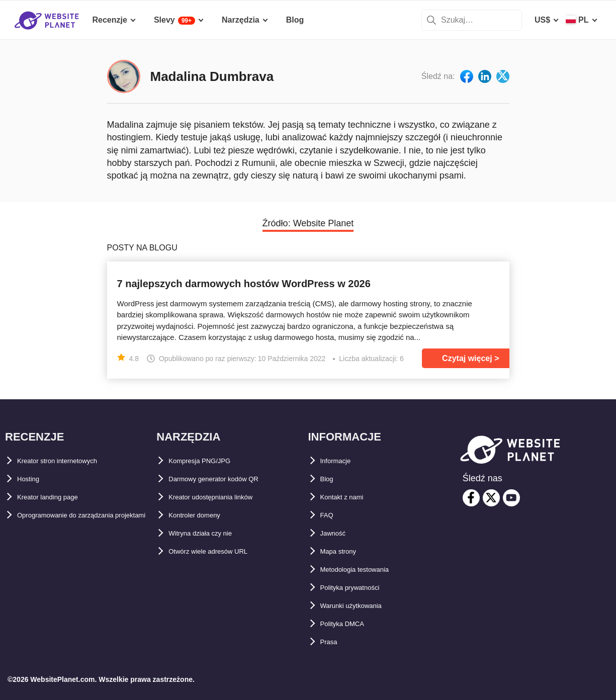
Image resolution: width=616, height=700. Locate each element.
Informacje (341, 461)
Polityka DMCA (349, 624)
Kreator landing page (57, 497)
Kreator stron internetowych (71, 461)
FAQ (329, 515)
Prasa (331, 642)
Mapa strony (344, 551)
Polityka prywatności (360, 588)
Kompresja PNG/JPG (208, 461)
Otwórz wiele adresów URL (220, 551)
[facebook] (471, 498)
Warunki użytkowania (361, 606)
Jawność (337, 533)
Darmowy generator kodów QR (227, 479)
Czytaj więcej (467, 358)
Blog (329, 479)
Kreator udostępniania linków (225, 497)
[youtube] (511, 498)
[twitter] (491, 498)
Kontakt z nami (349, 497)
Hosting (32, 479)
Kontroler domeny (203, 515)
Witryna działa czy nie (210, 533)
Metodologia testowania (366, 570)
